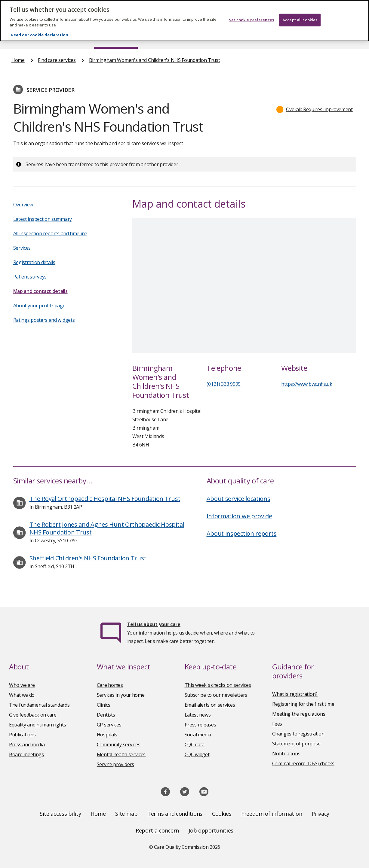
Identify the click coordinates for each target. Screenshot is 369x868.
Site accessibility (60, 814)
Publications (22, 735)
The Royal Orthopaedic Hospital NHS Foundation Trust (105, 499)
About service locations (238, 499)
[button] (315, 109)
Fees (277, 724)
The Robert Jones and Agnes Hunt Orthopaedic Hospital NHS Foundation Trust (107, 528)
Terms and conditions (175, 814)
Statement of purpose (296, 744)
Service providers (115, 764)
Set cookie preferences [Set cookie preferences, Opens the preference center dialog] (251, 20)
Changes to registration (298, 734)
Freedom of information (272, 814)
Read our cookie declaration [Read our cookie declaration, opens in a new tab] (40, 35)
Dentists (106, 715)
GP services (109, 725)
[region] (184, 21)
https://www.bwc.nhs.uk (307, 384)
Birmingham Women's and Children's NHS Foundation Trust (155, 60)
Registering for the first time (303, 704)
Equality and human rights (38, 725)
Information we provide (239, 516)
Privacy (320, 814)
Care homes (110, 685)
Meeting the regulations (299, 714)
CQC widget (197, 754)
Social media (198, 735)
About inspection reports (242, 533)
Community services (119, 745)
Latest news (198, 715)
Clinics (104, 705)
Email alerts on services (210, 705)
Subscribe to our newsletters (216, 695)
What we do (22, 695)
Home (18, 60)
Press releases (200, 725)
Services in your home (121, 695)
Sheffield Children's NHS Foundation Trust (88, 558)
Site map (126, 814)
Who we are (22, 685)
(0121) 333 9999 (224, 384)
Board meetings (26, 754)
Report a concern (157, 830)
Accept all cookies (300, 20)
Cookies (222, 814)
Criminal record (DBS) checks (303, 763)
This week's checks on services (218, 685)
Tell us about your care (154, 624)
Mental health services (121, 754)
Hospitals (107, 735)
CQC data (195, 745)
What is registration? (295, 694)
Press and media (27, 745)
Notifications (286, 754)
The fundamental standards (39, 705)
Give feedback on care (33, 715)
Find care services (57, 60)
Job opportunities (211, 830)
